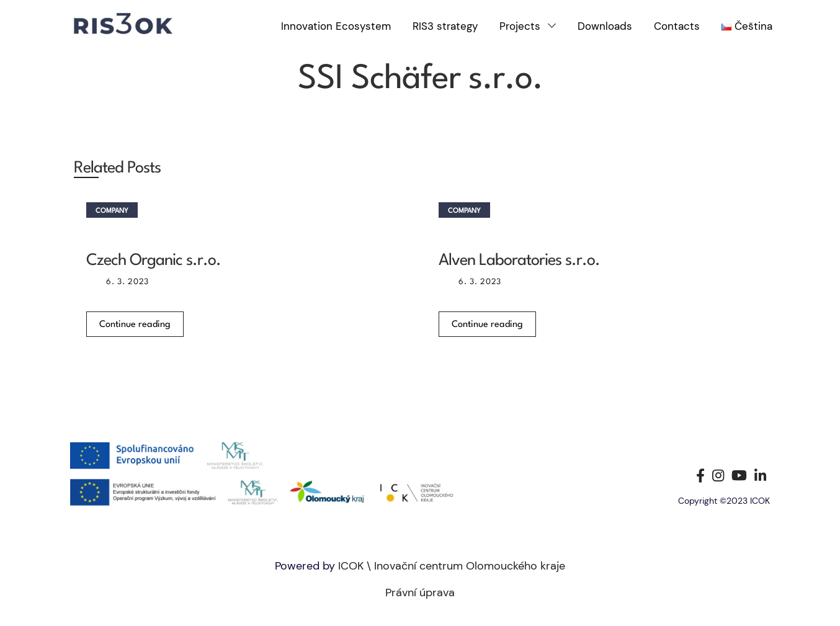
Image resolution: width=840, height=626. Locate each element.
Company (112, 211)
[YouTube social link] (739, 475)
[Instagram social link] (718, 475)
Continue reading (135, 325)
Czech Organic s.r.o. (154, 261)
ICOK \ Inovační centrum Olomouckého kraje (452, 566)
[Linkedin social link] (760, 475)
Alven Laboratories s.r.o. (519, 261)
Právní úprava (420, 592)
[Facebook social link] (700, 475)
